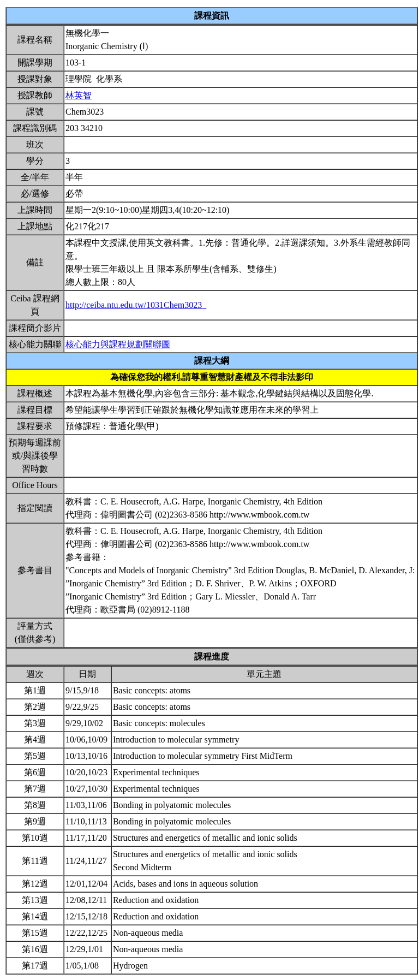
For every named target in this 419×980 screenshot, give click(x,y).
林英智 (79, 95)
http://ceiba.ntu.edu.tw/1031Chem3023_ (136, 305)
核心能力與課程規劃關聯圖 (118, 344)
